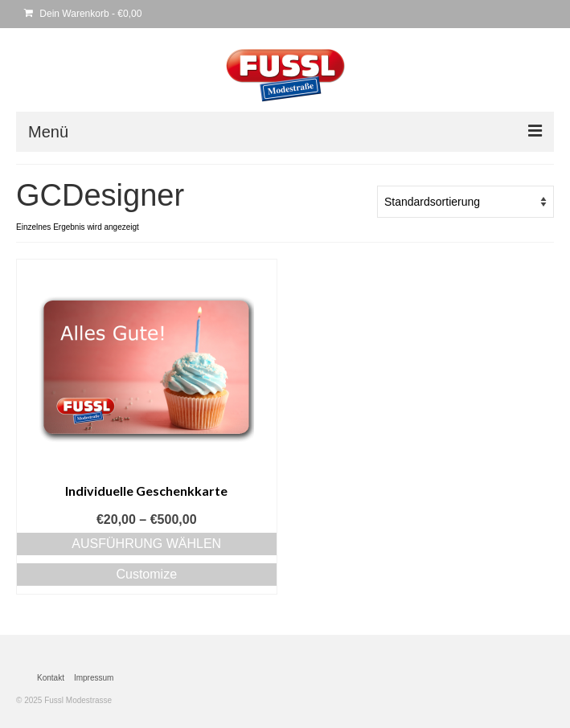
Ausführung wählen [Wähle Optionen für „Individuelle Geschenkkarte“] (146, 544)
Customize (146, 574)
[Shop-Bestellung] (465, 202)
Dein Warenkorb (83, 14)
